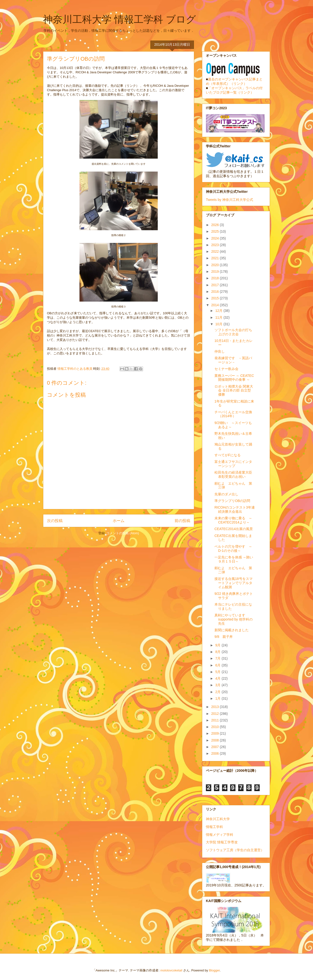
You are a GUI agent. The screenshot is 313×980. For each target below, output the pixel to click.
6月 (218, 665)
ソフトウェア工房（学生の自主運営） (235, 850)
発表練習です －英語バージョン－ (233, 360)
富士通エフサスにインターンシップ (233, 464)
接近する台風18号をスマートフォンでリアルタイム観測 (234, 583)
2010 (216, 727)
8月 (218, 652)
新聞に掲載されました (232, 630)
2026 (216, 225)
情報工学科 (214, 827)
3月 (218, 685)
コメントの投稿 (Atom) (123, 533)
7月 (218, 658)
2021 (216, 258)
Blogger (214, 970)
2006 (216, 753)
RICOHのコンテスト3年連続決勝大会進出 (235, 509)
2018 (216, 278)
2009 (216, 733)
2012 (216, 714)
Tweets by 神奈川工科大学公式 (229, 200)
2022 (216, 251)
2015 (216, 298)
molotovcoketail (171, 970)
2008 (216, 740)
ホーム (119, 521)
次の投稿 (55, 521)
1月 (218, 698)
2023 (216, 245)
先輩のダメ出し (226, 494)
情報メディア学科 (220, 835)
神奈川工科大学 (218, 819)
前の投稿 (182, 521)
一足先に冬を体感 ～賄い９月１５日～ (234, 559)
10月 (219, 324)
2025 (216, 231)
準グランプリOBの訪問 (232, 501)
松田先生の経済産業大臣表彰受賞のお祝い (233, 474)
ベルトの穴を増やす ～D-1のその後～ (233, 549)
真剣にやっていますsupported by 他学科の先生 (234, 619)
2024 (216, 238)
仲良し (220, 351)
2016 (216, 292)
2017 (216, 285)
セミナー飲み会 (226, 369)
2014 (216, 305)
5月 (218, 672)
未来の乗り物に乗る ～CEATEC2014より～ (233, 520)
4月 (218, 678)
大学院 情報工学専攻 (222, 842)
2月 (218, 692)
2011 (216, 720)
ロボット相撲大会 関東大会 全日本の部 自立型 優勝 (234, 391)
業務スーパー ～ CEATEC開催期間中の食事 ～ (234, 378)
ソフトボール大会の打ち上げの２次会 (233, 332)
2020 (216, 265)
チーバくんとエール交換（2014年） (233, 414)
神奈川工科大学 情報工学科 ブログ (119, 19)
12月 (219, 311)
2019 (216, 272)
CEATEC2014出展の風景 (234, 529)
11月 (219, 317)
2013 (216, 707)
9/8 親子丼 (224, 637)
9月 (218, 645)
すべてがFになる (228, 455)
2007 (216, 747)
